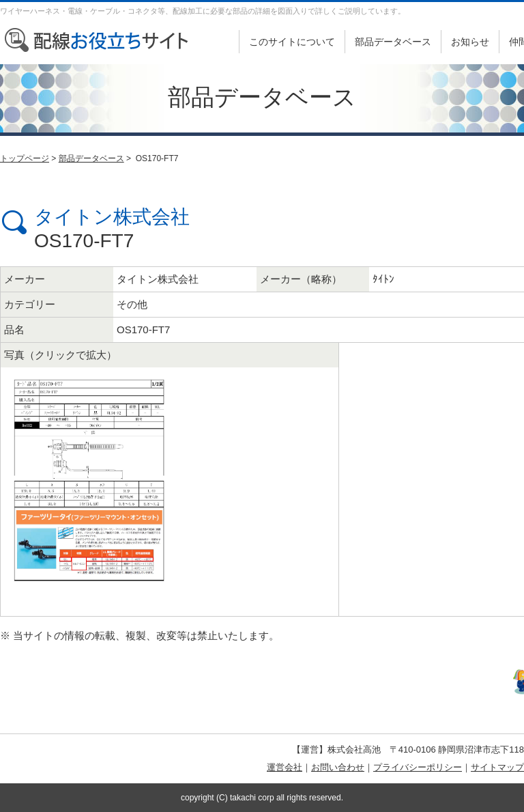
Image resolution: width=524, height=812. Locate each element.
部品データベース (393, 42)
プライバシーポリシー (418, 767)
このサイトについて (292, 42)
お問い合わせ (338, 767)
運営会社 (285, 767)
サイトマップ (497, 767)
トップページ (25, 158)
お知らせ (470, 42)
